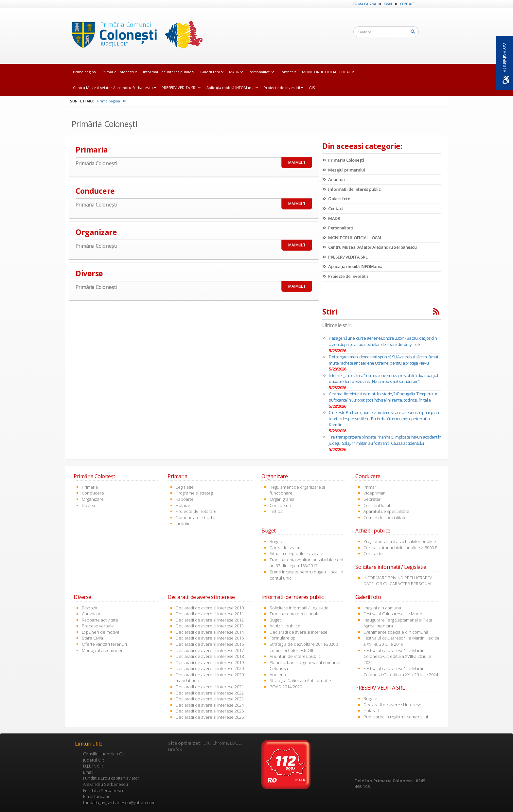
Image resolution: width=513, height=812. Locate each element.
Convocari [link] (92, 614)
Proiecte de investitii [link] (283, 88)
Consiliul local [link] (377, 505)
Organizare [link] (93, 499)
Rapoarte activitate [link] (100, 620)
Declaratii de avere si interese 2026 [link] (210, 717)
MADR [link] (236, 72)
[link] (135, 36)
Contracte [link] (373, 553)
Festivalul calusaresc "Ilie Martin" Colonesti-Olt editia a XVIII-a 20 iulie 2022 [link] (397, 656)
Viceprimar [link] (374, 493)
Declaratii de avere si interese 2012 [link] (210, 620)
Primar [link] (370, 487)
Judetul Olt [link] (93, 760)
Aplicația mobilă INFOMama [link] (232, 88)
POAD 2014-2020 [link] (286, 687)
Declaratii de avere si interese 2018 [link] (210, 656)
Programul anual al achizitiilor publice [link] (400, 541)
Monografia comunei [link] (102, 650)
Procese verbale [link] (98, 626)
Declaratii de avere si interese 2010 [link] (210, 608)
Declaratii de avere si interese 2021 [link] (210, 687)
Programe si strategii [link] (195, 493)
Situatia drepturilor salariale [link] (296, 553)
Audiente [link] (279, 675)
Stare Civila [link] (92, 638)
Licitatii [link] (182, 523)
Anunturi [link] (334, 179)
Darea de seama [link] (285, 548)
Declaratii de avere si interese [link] (299, 632)
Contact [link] (408, 4)
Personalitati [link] (261, 72)
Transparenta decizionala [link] (294, 614)
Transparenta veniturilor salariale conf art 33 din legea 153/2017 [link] (307, 563)
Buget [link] (275, 620)
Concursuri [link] (280, 505)
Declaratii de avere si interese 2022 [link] (210, 693)
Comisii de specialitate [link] (385, 517)
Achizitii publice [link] (285, 626)
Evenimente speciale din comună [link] (396, 632)
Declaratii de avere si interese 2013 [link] (210, 626)
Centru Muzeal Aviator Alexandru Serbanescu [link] (115, 88)
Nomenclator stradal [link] (195, 517)
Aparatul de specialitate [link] (386, 511)
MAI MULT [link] (297, 162)
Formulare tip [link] (283, 638)
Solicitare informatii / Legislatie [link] (299, 608)
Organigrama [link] (282, 499)
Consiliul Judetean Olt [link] (104, 754)
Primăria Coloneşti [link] (119, 72)
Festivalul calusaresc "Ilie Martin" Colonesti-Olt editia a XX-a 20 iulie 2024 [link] (401, 671)
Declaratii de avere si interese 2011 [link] (210, 614)
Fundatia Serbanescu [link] (104, 790)
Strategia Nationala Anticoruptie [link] (300, 680)
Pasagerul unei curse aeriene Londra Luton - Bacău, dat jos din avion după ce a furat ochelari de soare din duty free (383, 341)
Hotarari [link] (184, 505)
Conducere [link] (93, 493)
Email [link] (388, 4)
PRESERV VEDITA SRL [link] (181, 88)
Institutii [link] (277, 511)
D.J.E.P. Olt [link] (93, 766)
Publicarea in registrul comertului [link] (396, 717)
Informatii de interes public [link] (169, 72)
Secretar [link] (372, 499)
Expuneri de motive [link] (101, 632)
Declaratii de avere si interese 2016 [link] (210, 644)
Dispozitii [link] (91, 608)
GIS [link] (312, 88)
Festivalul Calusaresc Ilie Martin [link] (393, 614)
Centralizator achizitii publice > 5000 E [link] (400, 548)
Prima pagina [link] (365, 4)
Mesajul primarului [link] (344, 170)
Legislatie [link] (185, 487)
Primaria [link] (90, 487)
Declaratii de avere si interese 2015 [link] (210, 638)
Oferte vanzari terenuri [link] (104, 644)
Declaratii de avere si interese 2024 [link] (210, 705)
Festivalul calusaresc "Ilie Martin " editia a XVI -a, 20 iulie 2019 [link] (401, 641)
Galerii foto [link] (212, 72)
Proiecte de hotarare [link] (196, 511)
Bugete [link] (276, 541)
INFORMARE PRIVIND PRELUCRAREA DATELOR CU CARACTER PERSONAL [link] (398, 581)
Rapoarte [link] (185, 499)
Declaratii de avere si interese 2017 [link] (210, 650)
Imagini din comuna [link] (382, 608)
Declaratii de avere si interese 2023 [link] (210, 699)
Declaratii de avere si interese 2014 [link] (210, 632)
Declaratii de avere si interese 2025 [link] (210, 711)
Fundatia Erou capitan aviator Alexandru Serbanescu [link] (111, 781)
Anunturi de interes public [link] (295, 656)
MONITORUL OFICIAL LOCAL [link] (328, 72)
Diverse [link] (89, 505)
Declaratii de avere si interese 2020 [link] (210, 668)
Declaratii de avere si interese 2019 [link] (210, 662)
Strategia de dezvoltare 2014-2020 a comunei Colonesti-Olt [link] (304, 647)
